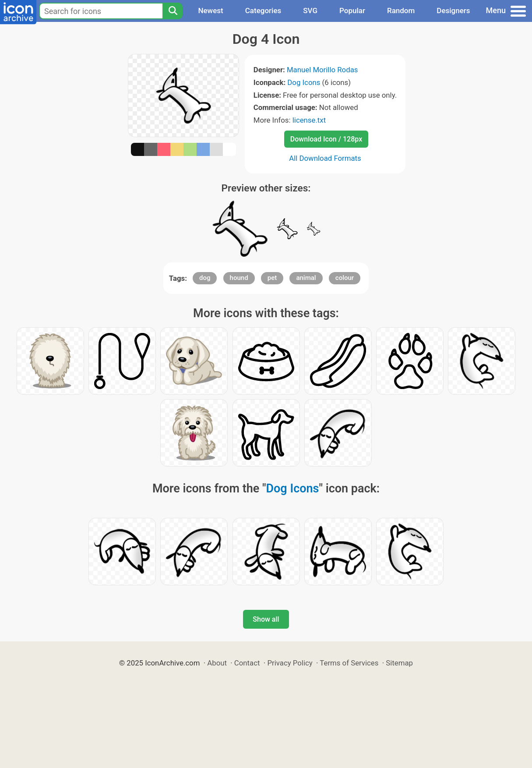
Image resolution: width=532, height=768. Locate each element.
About (217, 663)
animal (306, 278)
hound (239, 278)
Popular (352, 11)
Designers (453, 11)
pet (272, 278)
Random (401, 11)
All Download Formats (325, 158)
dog (205, 278)
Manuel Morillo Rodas (322, 70)
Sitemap (399, 663)
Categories (263, 11)
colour (345, 278)
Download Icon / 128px (326, 139)
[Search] (173, 11)
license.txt (309, 120)
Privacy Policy (290, 663)
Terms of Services (349, 663)
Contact (247, 663)
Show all (266, 619)
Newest (210, 11)
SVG (310, 11)
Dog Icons (304, 82)
